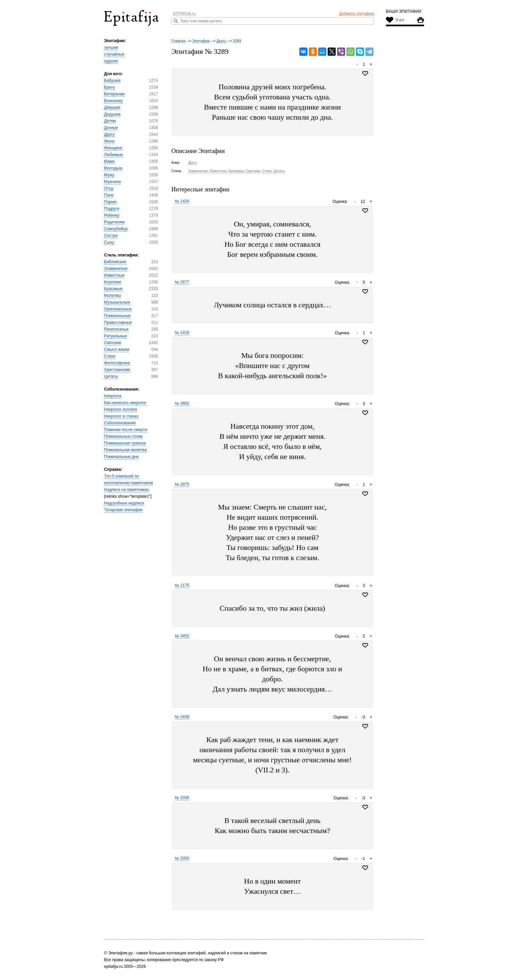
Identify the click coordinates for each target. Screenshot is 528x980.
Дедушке (112, 114)
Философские (117, 363)
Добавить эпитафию (357, 13)
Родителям (114, 222)
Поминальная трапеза (125, 443)
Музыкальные (117, 302)
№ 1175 (182, 585)
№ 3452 (182, 636)
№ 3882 (182, 403)
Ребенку (112, 215)
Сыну (109, 242)
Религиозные (116, 329)
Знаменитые (116, 269)
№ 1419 (182, 333)
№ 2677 (182, 282)
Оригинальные (118, 309)
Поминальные (117, 316)
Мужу (109, 175)
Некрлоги (113, 396)
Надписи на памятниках (126, 490)
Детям (110, 121)
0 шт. (400, 20)
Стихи (110, 356)
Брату (110, 87)
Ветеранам (114, 94)
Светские (113, 343)
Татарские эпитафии (123, 510)
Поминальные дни (121, 457)
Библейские (115, 262)
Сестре (111, 236)
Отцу (109, 188)
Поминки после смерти (126, 430)
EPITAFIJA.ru (184, 13)
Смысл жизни (117, 349)
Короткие (113, 282)
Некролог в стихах (121, 416)
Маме (109, 161)
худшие (111, 61)
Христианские (117, 370)
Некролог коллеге (121, 409)
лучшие (111, 48)
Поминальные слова (123, 436)
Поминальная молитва (125, 450)
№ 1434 (182, 201)
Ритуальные (115, 336)
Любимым (113, 155)
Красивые (113, 289)
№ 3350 (182, 858)
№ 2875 (182, 484)
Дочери (111, 128)
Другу (109, 134)
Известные (114, 275)
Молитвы (113, 296)
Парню (110, 202)
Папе (109, 195)
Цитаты (111, 376)
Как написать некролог (125, 403)
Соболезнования (120, 423)
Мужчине (112, 182)
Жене (109, 141)
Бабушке (112, 81)
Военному (113, 101)
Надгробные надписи (124, 503)
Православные (118, 323)
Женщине (113, 148)
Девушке (112, 108)
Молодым (113, 168)
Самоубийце (116, 229)
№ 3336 (182, 798)
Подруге (112, 209)
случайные (114, 54)
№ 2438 (182, 717)
